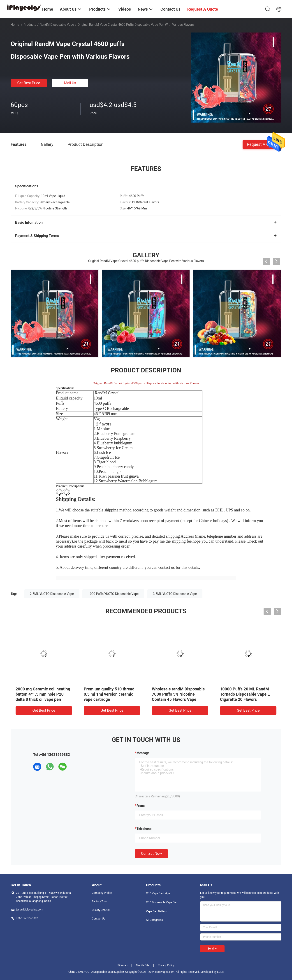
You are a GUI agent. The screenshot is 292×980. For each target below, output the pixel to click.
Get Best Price (29, 83)
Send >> (212, 949)
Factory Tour (99, 901)
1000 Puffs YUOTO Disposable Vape (113, 594)
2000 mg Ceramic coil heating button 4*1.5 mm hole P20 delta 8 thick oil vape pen (43, 694)
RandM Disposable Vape (57, 25)
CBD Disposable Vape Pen (162, 902)
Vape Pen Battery (156, 911)
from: (141, 806)
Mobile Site (143, 965)
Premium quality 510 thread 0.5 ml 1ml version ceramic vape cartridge (109, 694)
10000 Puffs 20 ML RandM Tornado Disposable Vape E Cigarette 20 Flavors (245, 694)
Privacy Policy (166, 965)
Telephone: (144, 829)
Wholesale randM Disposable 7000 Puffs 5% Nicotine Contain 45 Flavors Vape (178, 694)
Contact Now (151, 853)
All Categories (154, 920)
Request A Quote (262, 144)
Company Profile (102, 893)
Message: (143, 753)
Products (30, 25)
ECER (220, 972)
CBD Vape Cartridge (158, 893)
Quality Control (101, 910)
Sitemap (123, 965)
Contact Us (98, 919)
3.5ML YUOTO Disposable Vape (175, 594)
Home (15, 25)
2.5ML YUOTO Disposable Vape (52, 594)
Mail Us (70, 83)
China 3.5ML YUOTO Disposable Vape (91, 972)
